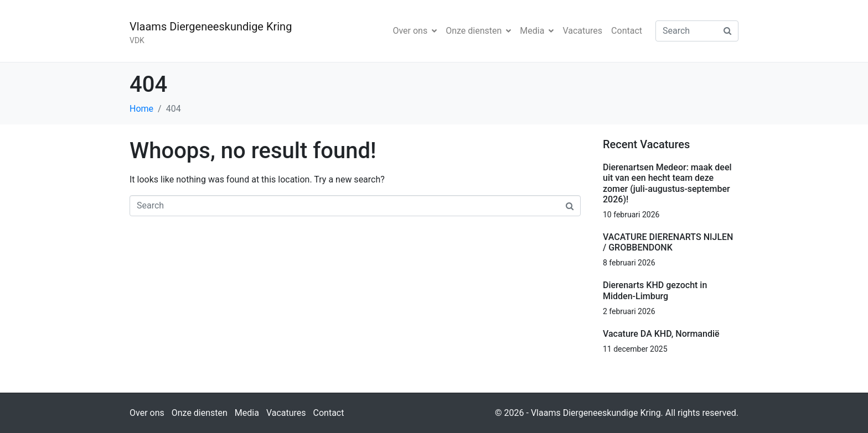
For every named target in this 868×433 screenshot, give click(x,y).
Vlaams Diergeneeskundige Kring (211, 27)
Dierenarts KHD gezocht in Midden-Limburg (655, 290)
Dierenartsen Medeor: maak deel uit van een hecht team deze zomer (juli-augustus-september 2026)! (667, 183)
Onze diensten (478, 31)
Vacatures (582, 31)
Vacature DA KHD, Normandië (661, 334)
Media (537, 31)
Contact (627, 31)
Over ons (415, 31)
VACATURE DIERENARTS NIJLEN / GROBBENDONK (668, 242)
